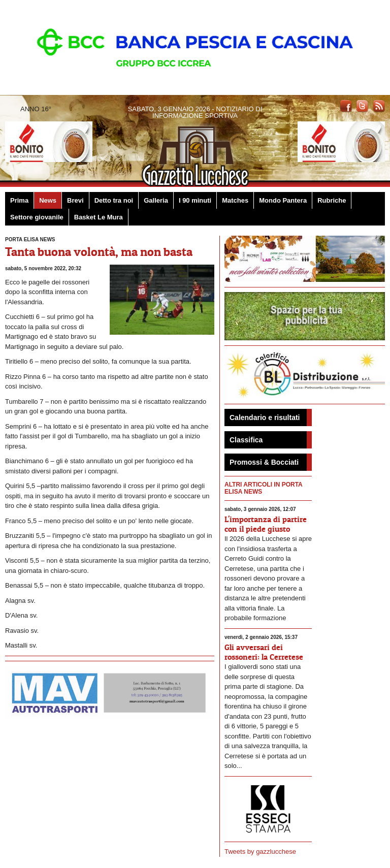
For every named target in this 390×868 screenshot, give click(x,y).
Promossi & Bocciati (264, 462)
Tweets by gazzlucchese (260, 851)
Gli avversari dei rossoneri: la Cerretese (264, 652)
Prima (19, 200)
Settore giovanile (37, 217)
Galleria (156, 200)
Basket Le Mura (99, 217)
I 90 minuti (195, 200)
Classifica (246, 440)
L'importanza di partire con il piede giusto (266, 524)
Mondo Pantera (283, 200)
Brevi (75, 200)
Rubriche (332, 200)
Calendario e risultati (265, 417)
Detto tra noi (114, 200)
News (48, 200)
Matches (235, 200)
